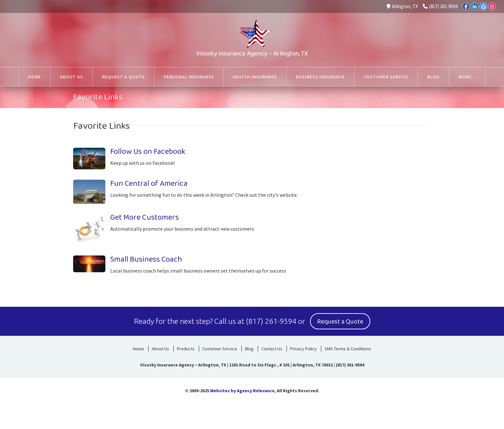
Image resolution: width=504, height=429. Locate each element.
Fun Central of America (149, 184)
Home (138, 349)
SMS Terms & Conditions (348, 349)
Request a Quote (340, 322)
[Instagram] (492, 6)
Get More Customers (145, 218)
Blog (249, 349)
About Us (160, 349)
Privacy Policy (303, 349)
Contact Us (272, 349)
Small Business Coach (146, 259)
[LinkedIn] (475, 6)
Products (186, 349)
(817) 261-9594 (440, 6)
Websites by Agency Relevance (242, 391)
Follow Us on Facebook (148, 152)
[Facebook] (466, 6)
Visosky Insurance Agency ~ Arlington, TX (252, 54)
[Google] (483, 6)
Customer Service (220, 349)
